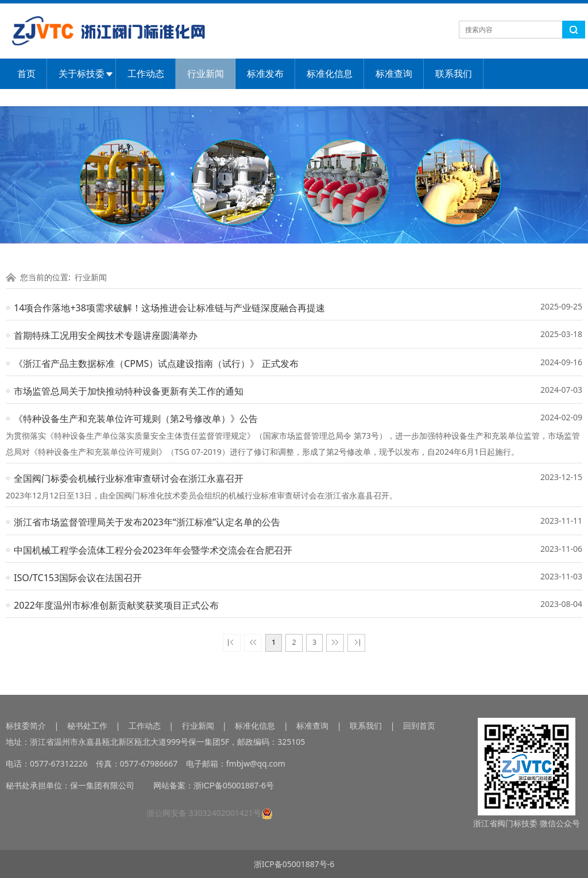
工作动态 (146, 74)
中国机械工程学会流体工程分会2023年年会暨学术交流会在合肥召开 (153, 550)
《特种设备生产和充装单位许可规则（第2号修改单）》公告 (136, 419)
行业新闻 (206, 74)
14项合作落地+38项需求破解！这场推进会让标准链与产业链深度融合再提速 (169, 308)
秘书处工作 (87, 726)
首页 (26, 74)
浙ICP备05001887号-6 (294, 864)
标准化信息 (330, 74)
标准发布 (265, 74)
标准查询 (394, 74)
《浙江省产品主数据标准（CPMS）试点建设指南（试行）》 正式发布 (156, 363)
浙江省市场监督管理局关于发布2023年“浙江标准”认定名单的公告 (147, 522)
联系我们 (454, 74)
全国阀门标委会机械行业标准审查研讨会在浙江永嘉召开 (129, 478)
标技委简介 (26, 726)
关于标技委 (82, 74)
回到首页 (419, 726)
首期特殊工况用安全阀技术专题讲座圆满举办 (106, 335)
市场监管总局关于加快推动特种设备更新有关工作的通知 (129, 391)
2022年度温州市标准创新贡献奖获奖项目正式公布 (116, 605)
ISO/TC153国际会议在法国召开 (78, 578)
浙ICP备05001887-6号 (234, 786)
